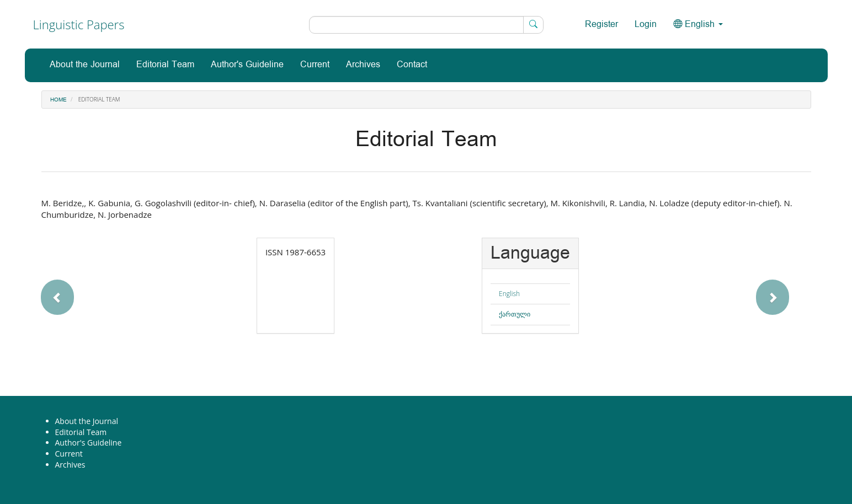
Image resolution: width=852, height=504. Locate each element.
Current (315, 65)
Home (58, 100)
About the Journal (85, 65)
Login (646, 25)
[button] (91, 291)
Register (601, 25)
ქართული (515, 314)
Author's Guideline (247, 65)
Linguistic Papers (79, 24)
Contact (412, 65)
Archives (363, 65)
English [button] (698, 25)
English (509, 294)
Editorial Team (165, 65)
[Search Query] (426, 25)
